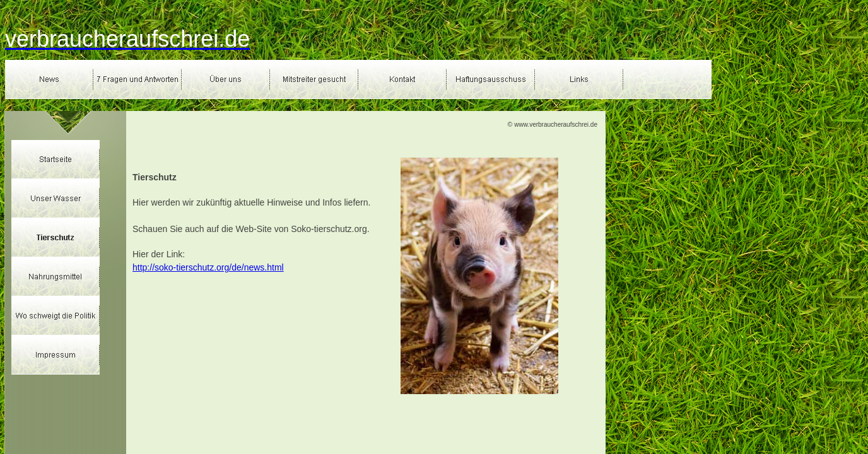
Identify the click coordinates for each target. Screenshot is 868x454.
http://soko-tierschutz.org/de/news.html (208, 267)
